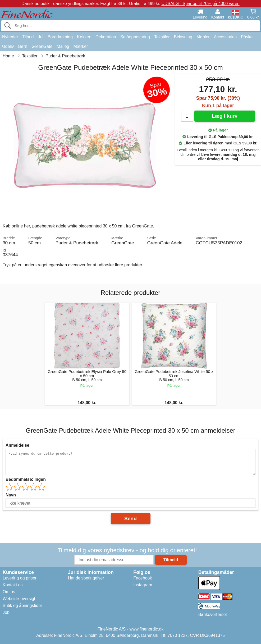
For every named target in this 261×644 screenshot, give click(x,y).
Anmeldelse (17, 445)
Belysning (183, 37)
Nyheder (10, 37)
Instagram (143, 585)
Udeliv (8, 46)
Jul (40, 37)
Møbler (203, 37)
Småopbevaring (135, 37)
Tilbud (28, 37)
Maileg (63, 46)
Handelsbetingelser (86, 578)
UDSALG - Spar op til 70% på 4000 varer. (200, 4)
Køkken (84, 37)
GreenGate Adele (165, 243)
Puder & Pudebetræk (77, 243)
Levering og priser (20, 578)
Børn (23, 46)
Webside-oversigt (19, 599)
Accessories (225, 37)
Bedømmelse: (26, 479)
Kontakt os (13, 585)
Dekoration (106, 37)
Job (6, 612)
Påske (247, 37)
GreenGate (42, 46)
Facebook (143, 578)
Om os (9, 592)
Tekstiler (162, 37)
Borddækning (60, 37)
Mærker (81, 46)
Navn (11, 495)
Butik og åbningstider (22, 606)
